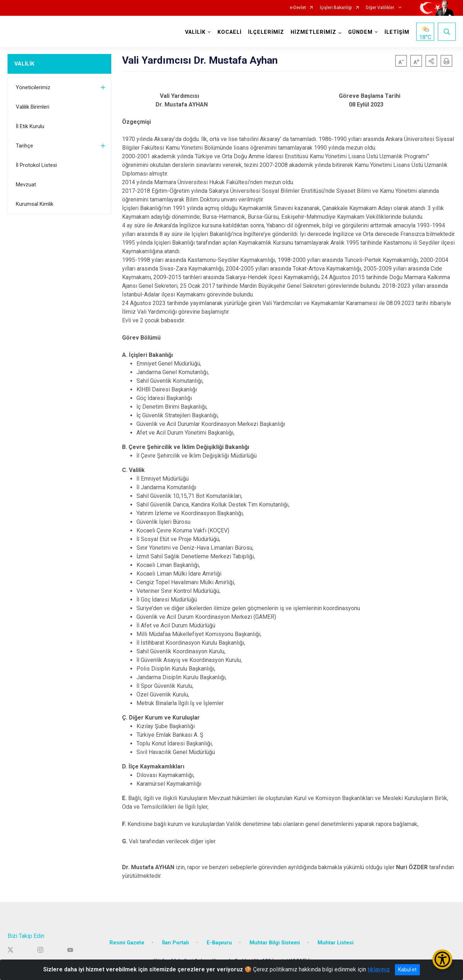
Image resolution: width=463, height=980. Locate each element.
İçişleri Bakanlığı (336, 8)
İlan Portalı (176, 942)
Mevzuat (26, 185)
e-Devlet (298, 8)
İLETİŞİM (397, 32)
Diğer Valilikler (381, 8)
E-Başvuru (219, 942)
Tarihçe (24, 146)
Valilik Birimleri (33, 107)
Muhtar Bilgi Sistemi (275, 942)
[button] (431, 61)
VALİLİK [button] (195, 32)
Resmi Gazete (127, 942)
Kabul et (407, 970)
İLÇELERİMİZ (266, 32)
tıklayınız (379, 969)
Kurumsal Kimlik (35, 204)
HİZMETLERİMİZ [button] (313, 32)
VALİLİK (24, 64)
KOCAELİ (230, 32)
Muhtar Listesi (336, 942)
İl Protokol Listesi (36, 165)
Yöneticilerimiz (33, 87)
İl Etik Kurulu (30, 126)
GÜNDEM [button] (360, 32)
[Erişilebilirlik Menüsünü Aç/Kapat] (442, 959)
